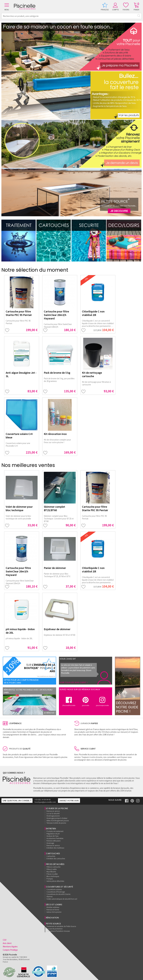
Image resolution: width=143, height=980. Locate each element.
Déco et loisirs (54, 905)
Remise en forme (53, 910)
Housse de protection (55, 929)
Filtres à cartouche (53, 867)
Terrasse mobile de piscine (56, 823)
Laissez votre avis (69, 801)
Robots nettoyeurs (53, 841)
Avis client (7, 943)
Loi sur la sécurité (53, 813)
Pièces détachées (55, 864)
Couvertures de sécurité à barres (58, 894)
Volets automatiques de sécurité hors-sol (62, 899)
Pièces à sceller (52, 874)
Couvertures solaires (54, 889)
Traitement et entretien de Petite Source (61, 926)
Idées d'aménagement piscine (58, 821)
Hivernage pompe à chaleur (57, 818)
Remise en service (53, 811)
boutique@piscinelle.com (45, 802)
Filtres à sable (52, 869)
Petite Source (53, 924)
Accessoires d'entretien (55, 838)
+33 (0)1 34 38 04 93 (43, 800)
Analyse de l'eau (53, 836)
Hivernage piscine (53, 816)
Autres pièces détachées (55, 881)
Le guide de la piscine (57, 808)
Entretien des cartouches (56, 859)
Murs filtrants (51, 872)
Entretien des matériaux (55, 848)
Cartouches (53, 853)
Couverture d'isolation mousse (58, 931)
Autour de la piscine (54, 912)
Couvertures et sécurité (59, 887)
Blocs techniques (53, 876)
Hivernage (50, 843)
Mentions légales (10, 947)
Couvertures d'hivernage (56, 892)
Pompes (50, 879)
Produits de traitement (55, 831)
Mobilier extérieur (53, 907)
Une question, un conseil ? (17, 801)
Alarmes (50, 897)
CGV (5, 940)
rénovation (52, 918)
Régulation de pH (53, 834)
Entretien (51, 829)
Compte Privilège (10, 950)
